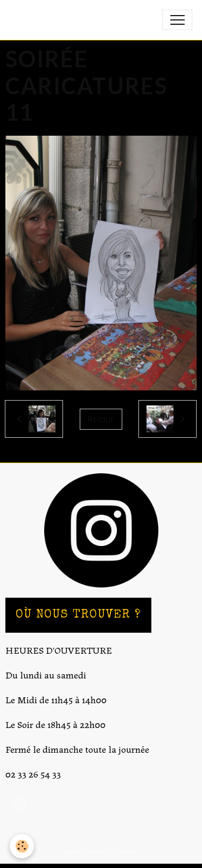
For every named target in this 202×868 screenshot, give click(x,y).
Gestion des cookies (101, 852)
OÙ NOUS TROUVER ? (78, 615)
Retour (101, 419)
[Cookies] (22, 846)
